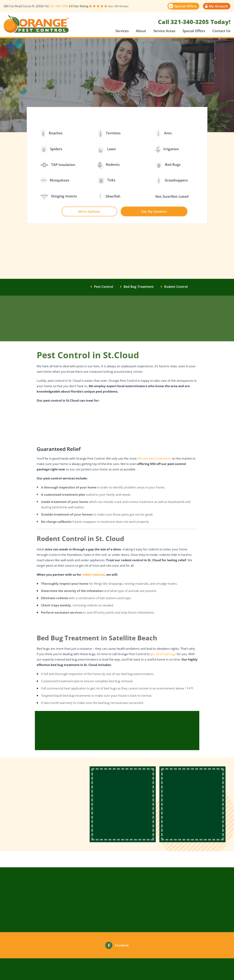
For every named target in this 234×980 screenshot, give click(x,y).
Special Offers (194, 31)
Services (122, 31)
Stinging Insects (59, 196)
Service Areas (164, 31)
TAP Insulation (58, 165)
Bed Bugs (168, 165)
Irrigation (167, 149)
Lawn (107, 149)
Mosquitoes (55, 180)
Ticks (107, 180)
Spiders (51, 149)
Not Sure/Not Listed (172, 197)
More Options (89, 211)
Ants (164, 133)
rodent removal (94, 575)
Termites (109, 133)
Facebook (122, 945)
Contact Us (221, 31)
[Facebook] (109, 945)
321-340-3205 (59, 6)
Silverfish (109, 197)
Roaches (51, 133)
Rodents (109, 165)
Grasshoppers (172, 180)
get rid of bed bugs (163, 656)
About (141, 31)
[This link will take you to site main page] (36, 24)
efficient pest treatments (155, 459)
